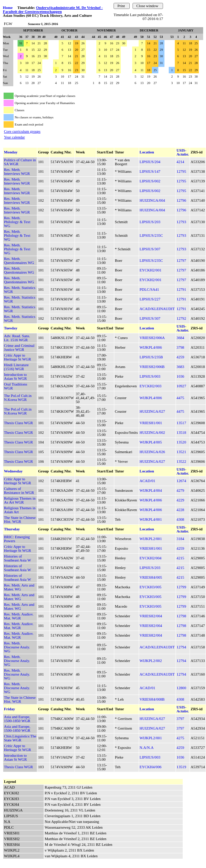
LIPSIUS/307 (150, 249)
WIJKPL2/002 (151, 661)
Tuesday (11, 328)
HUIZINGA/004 (152, 200)
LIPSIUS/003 (150, 376)
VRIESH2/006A (152, 338)
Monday (11, 152)
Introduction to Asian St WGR (15, 377)
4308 (180, 519)
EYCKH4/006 (151, 767)
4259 (180, 357)
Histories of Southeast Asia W (18, 558)
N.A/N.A (147, 748)
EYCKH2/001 (151, 270)
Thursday (12, 529)
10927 (181, 386)
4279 (180, 491)
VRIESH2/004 (151, 616)
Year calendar (14, 137)
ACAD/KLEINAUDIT (157, 309)
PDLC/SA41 (149, 290)
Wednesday (13, 471)
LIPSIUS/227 (150, 299)
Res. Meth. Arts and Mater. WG (19, 587)
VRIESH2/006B (152, 367)
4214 (180, 162)
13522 (181, 462)
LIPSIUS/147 (150, 171)
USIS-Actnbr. (183, 152)
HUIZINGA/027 (152, 411)
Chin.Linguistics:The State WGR (20, 738)
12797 (181, 261)
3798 (180, 347)
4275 (180, 738)
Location (147, 152)
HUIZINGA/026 (152, 452)
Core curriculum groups (22, 131)
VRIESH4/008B (152, 699)
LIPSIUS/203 (150, 222)
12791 (181, 290)
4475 (180, 398)
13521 (181, 452)
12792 (181, 318)
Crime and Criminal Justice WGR (19, 348)
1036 (180, 376)
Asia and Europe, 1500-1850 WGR (17, 719)
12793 (181, 222)
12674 (181, 481)
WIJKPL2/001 (151, 539)
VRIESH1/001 (151, 423)
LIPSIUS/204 (150, 162)
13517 (181, 423)
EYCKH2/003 (151, 386)
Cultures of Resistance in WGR (19, 491)
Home (8, 8)
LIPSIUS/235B (151, 357)
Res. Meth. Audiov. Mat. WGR (19, 616)
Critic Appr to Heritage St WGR (18, 357)
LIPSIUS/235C (151, 236)
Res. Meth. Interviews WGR (17, 172)
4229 (180, 500)
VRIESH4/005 (151, 577)
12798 (181, 616)
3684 (180, 338)
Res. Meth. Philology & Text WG (17, 222)
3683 (180, 367)
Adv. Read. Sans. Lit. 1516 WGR (17, 338)
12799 (181, 587)
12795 (181, 171)
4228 (180, 510)
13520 (181, 442)
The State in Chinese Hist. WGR (20, 520)
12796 (181, 200)
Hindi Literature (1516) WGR (16, 367)
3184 (180, 539)
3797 (180, 719)
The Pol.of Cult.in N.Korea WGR (18, 398)
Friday (9, 709)
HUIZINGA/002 (152, 433)
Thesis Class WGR (18, 423)
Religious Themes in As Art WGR (20, 500)
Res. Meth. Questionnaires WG (19, 261)
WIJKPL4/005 (151, 442)
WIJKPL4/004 (151, 491)
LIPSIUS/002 (150, 181)
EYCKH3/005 (151, 587)
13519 (181, 767)
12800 (181, 688)
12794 (181, 647)
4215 (180, 558)
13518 (181, 433)
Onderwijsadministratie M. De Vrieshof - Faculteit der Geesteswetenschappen (53, 10)
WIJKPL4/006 (151, 347)
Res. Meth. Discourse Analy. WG (17, 647)
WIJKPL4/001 (151, 519)
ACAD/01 (148, 481)
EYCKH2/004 (151, 558)
